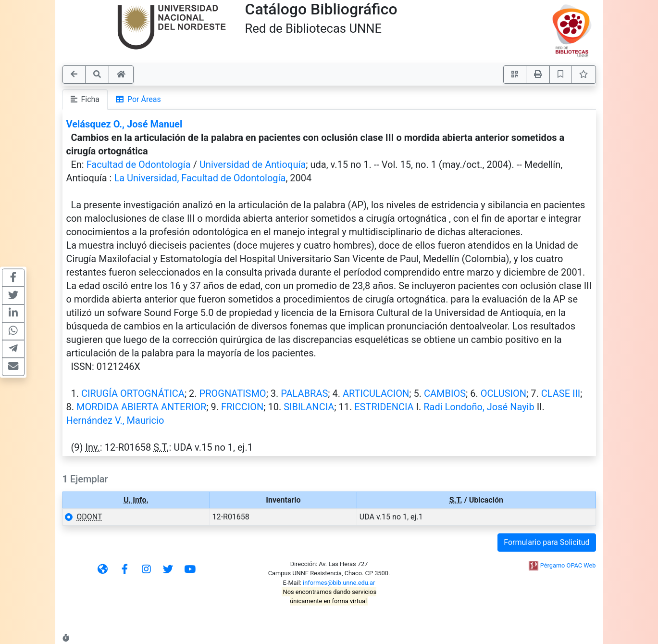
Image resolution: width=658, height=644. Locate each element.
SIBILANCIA (309, 407)
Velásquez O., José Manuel (124, 124)
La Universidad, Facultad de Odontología (200, 178)
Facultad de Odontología (139, 164)
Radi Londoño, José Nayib (479, 407)
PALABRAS (304, 393)
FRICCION (242, 407)
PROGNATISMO (233, 393)
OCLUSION (503, 393)
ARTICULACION (376, 393)
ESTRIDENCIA (384, 407)
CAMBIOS (445, 393)
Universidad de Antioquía (253, 164)
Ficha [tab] (85, 99)
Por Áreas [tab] (138, 99)
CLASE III (561, 393)
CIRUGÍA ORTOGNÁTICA (133, 393)
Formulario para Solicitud (546, 542)
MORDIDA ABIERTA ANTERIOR (141, 407)
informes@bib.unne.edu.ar (339, 583)
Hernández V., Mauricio (115, 420)
